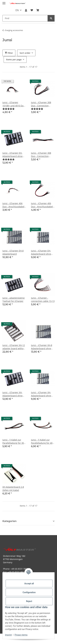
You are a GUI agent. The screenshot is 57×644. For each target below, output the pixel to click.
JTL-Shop (34, 640)
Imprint (8, 635)
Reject (29, 601)
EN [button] (17, 10)
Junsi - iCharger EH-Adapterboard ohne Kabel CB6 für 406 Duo (42, 252)
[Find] (51, 18)
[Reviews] (9, 109)
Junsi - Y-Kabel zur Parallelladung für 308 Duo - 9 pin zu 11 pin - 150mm (14, 441)
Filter (9, 53)
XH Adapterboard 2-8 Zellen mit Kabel (13, 489)
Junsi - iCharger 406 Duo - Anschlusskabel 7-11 (13, 205)
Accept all (29, 584)
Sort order (25, 53)
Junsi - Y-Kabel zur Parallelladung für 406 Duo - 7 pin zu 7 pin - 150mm (42, 441)
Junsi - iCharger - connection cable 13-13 (43, 299)
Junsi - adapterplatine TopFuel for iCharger (14, 299)
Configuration (29, 592)
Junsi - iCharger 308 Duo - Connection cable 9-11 (41, 155)
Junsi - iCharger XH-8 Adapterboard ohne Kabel (42, 347)
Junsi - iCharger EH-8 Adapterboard (13, 252)
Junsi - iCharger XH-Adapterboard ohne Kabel (12, 394)
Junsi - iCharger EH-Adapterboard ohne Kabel (12, 155)
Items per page (14, 59)
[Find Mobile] (25, 18)
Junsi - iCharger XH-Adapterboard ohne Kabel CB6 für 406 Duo (42, 394)
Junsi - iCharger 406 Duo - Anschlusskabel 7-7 (42, 205)
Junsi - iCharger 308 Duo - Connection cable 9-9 (41, 104)
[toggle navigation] (4, 2)
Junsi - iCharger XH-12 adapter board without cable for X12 (14, 347)
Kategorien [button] (9, 521)
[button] (26, 10)
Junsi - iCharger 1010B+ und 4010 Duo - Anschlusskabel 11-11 (14, 104)
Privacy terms (21, 635)
